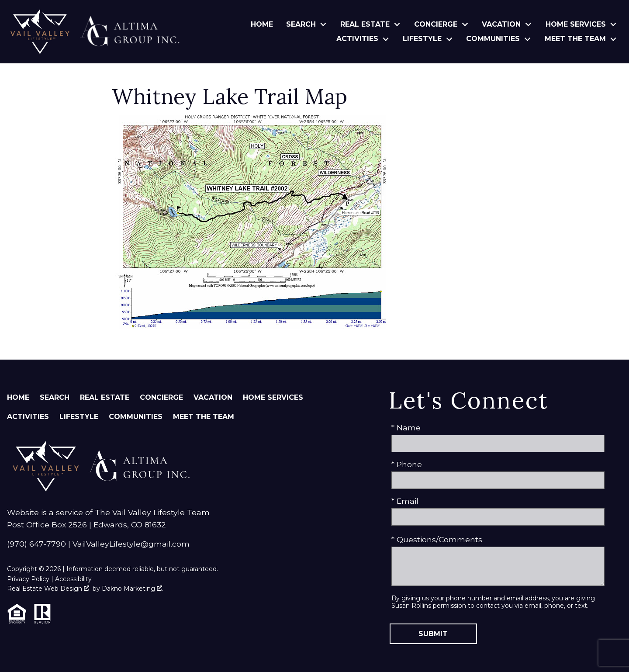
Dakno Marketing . (133, 589)
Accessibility (73, 579)
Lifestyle (79, 417)
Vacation (213, 397)
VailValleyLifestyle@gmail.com (131, 544)
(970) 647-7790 (36, 544)
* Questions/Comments (437, 539)
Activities (28, 417)
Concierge (161, 397)
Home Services (273, 397)
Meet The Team (204, 417)
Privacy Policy (28, 579)
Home (262, 24)
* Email (405, 501)
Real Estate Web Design (48, 589)
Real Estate (105, 397)
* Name (406, 428)
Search (55, 397)
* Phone (407, 464)
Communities (136, 417)
